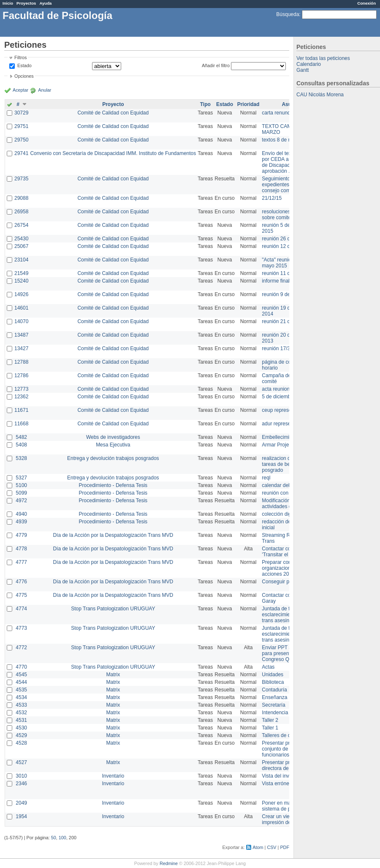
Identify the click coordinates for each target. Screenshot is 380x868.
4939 (21, 522)
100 (62, 838)
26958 (21, 212)
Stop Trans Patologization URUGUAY (113, 609)
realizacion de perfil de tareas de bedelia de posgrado (287, 464)
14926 (21, 294)
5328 (21, 458)
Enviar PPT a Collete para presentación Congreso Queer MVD (287, 653)
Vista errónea (277, 784)
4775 (21, 595)
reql (266, 478)
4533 (21, 705)
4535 (21, 690)
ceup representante (284, 410)
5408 (21, 445)
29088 (21, 198)
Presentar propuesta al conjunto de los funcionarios (287, 749)
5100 (21, 485)
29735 (21, 179)
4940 (21, 514)
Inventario (113, 776)
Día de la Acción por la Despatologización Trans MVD (113, 535)
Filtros (20, 57)
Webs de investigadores (113, 437)
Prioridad (248, 104)
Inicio (8, 3)
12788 (21, 362)
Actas (268, 667)
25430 (21, 239)
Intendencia (275, 713)
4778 (21, 549)
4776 (21, 582)
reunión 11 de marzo (285, 273)
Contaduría (274, 690)
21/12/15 (272, 198)
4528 (21, 743)
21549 (21, 273)
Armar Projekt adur (283, 445)
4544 (21, 682)
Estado (24, 65)
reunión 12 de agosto (286, 246)
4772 (21, 648)
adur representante (283, 424)
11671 (21, 410)
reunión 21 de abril (283, 321)
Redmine (169, 863)
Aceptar (20, 90)
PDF (285, 847)
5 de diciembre (278, 397)
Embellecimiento (280, 437)
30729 (21, 113)
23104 (21, 260)
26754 (21, 225)
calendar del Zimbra (284, 485)
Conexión (366, 3)
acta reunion (276, 389)
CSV (271, 847)
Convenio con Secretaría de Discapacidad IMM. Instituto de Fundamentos (113, 153)
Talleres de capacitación (289, 735)
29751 (21, 126)
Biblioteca (273, 682)
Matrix (113, 675)
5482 (21, 437)
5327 (21, 478)
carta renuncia (278, 113)
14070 (21, 321)
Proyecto (113, 104)
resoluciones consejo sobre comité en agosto (288, 215)
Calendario (309, 64)
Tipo (205, 104)
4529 (21, 735)
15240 (21, 281)
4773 (21, 628)
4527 (21, 762)
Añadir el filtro (216, 65)
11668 (21, 424)
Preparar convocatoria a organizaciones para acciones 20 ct (289, 568)
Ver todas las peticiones (323, 58)
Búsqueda (288, 14)
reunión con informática (288, 493)
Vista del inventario (283, 776)
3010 (21, 776)
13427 (21, 348)
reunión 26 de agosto (286, 239)
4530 (21, 728)
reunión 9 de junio (282, 294)
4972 (21, 501)
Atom (258, 847)
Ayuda (45, 3)
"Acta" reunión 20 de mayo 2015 (285, 263)
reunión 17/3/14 (279, 348)
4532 (21, 713)
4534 (21, 697)
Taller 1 (270, 728)
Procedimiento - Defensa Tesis (113, 485)
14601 (21, 308)
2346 (21, 784)
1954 (21, 816)
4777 (21, 562)
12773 (21, 389)
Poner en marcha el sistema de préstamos (286, 806)
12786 (21, 375)
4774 (21, 609)
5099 (21, 493)
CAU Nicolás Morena (320, 95)
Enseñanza (274, 697)
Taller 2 (270, 720)
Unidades (273, 675)
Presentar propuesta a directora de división (287, 765)
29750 (21, 140)
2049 (21, 803)
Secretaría (273, 705)
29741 (21, 153)
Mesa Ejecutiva (113, 445)
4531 (21, 720)
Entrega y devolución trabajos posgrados (113, 458)
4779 (21, 535)
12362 (21, 397)
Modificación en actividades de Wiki (284, 503)
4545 (21, 675)
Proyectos (26, 3)
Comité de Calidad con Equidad (113, 113)
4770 (21, 667)
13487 (21, 335)
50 (54, 838)
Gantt (303, 70)
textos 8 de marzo (282, 140)
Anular (45, 90)
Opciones (24, 76)
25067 (21, 246)
